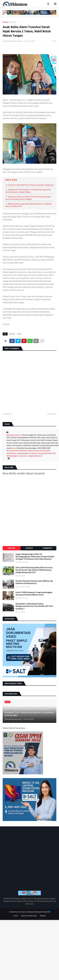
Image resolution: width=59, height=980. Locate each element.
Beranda (6, 22)
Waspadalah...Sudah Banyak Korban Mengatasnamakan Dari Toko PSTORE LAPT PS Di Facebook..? (34, 606)
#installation (11, 453)
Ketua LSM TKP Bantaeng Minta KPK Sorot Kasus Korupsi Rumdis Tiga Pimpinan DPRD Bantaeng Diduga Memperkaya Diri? (34, 570)
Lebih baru (8, 414)
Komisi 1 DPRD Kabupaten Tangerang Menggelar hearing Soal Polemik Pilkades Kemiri (34, 594)
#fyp (30, 451)
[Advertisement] (29, 950)
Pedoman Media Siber (29, 916)
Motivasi (13, 22)
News (19, 334)
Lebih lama (51, 414)
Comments (47, 548)
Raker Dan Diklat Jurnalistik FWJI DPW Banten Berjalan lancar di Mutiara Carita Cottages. (28, 198)
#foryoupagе (12, 456)
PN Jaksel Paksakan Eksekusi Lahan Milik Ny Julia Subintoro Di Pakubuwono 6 (34, 582)
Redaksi (43, 916)
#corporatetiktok (45, 453)
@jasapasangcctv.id (14, 435)
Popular (12, 548)
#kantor (34, 453)
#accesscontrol (13, 451)
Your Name (22, 912)
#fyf (54, 453)
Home (16, 916)
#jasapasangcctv (24, 453)
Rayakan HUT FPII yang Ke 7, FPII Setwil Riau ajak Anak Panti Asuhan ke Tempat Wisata (28, 191)
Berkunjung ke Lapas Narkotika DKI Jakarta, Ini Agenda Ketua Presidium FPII (28, 205)
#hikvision (23, 451)
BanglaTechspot (42, 912)
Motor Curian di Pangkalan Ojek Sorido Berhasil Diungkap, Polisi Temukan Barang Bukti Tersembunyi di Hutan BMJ (29, 712)
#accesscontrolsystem (41, 451)
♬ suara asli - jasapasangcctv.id (30, 456)
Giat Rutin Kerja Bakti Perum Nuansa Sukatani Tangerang (31, 185)
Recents (29, 548)
